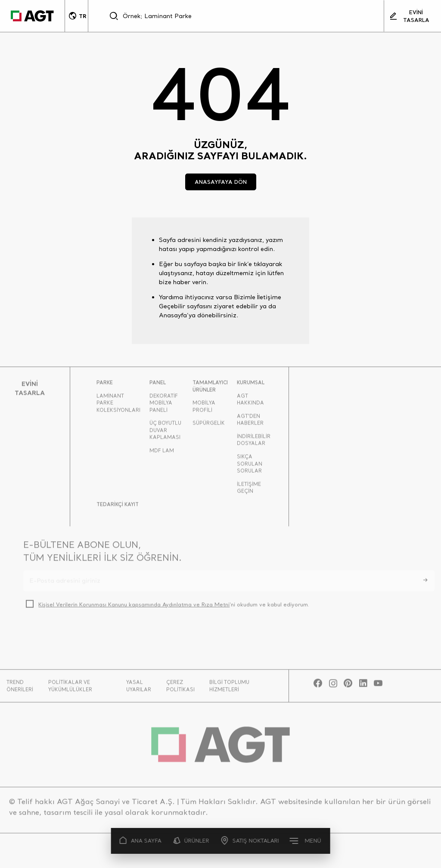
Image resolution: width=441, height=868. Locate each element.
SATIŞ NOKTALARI (250, 841)
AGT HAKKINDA (250, 402)
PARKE (105, 385)
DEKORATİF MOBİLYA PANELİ (164, 405)
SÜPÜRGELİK (209, 426)
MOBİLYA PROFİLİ (204, 409)
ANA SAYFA (141, 841)
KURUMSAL (251, 385)
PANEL (158, 385)
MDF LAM (162, 453)
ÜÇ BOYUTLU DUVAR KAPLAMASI (165, 433)
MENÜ (306, 840)
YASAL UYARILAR (139, 689)
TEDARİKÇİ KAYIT (118, 507)
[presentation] (89, 637)
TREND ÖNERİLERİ (20, 689)
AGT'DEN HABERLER (250, 423)
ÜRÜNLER (191, 841)
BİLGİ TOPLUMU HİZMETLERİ (229, 689)
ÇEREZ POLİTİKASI (180, 689)
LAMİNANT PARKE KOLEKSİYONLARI (118, 405)
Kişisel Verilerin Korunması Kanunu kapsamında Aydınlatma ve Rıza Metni (134, 607)
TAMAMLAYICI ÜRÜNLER (210, 389)
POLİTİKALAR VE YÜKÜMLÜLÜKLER (70, 689)
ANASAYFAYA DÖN (221, 182)
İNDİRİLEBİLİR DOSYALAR (254, 443)
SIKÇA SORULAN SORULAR (250, 467)
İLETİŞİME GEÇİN (249, 491)
